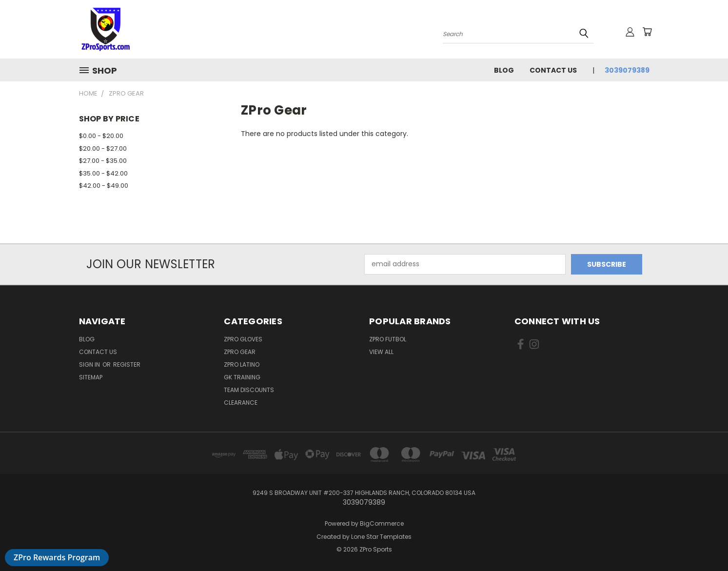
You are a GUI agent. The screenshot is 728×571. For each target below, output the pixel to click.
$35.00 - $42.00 (103, 173)
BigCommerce (382, 523)
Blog (504, 70)
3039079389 (627, 70)
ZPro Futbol (388, 339)
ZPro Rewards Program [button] (57, 557)
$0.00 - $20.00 (101, 136)
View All (381, 352)
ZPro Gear (240, 352)
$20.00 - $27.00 (103, 148)
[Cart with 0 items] (647, 32)
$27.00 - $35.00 (103, 161)
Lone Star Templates (381, 537)
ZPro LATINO (242, 364)
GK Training (242, 377)
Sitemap (91, 377)
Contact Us (553, 70)
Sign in (90, 364)
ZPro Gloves (243, 339)
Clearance (241, 403)
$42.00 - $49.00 (104, 186)
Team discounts (249, 390)
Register (127, 364)
